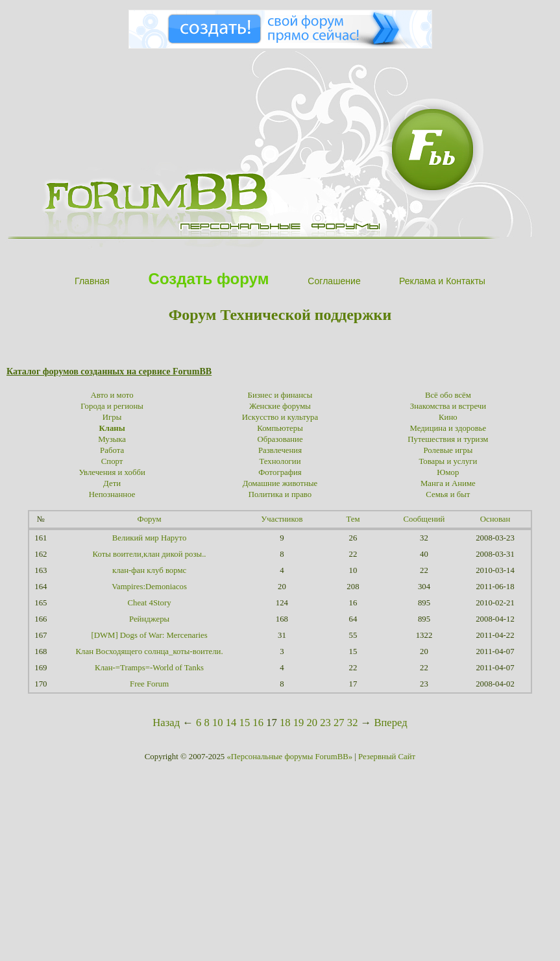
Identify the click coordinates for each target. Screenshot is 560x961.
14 (231, 723)
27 (339, 723)
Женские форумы (280, 406)
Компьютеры (280, 428)
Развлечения (280, 450)
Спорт (112, 461)
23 (325, 723)
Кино (448, 417)
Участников (282, 519)
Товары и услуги (448, 461)
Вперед (390, 723)
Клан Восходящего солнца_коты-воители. (150, 651)
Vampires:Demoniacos (149, 587)
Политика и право (280, 494)
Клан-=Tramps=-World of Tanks (149, 668)
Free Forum (149, 684)
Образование (280, 439)
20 (312, 723)
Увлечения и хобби (112, 472)
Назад (166, 723)
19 (299, 723)
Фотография (280, 472)
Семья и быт (448, 494)
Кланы (112, 428)
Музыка (112, 439)
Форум (150, 519)
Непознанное (112, 494)
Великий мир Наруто (149, 538)
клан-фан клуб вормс (149, 570)
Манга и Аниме (448, 483)
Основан (495, 519)
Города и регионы (112, 406)
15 (245, 723)
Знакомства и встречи (448, 406)
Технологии (280, 461)
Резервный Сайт (387, 757)
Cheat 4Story (149, 603)
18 (285, 723)
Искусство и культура (280, 417)
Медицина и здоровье (448, 428)
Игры (112, 417)
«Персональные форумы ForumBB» (289, 757)
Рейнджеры (149, 619)
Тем (353, 519)
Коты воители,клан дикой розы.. (150, 554)
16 (258, 723)
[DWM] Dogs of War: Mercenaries (149, 635)
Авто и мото (112, 395)
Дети (112, 483)
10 (218, 723)
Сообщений (424, 519)
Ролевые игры (448, 450)
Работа (112, 450)
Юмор (448, 472)
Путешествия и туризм (448, 439)
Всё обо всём (448, 395)
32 (353, 723)
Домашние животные (280, 483)
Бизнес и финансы (280, 395)
